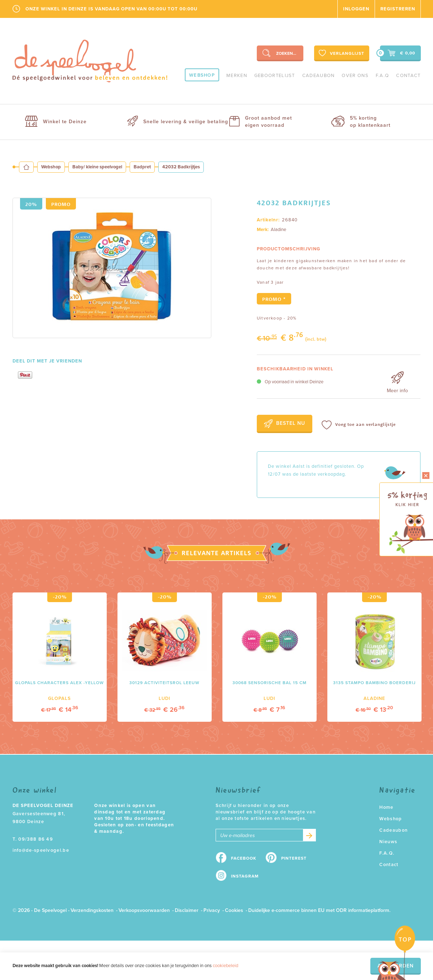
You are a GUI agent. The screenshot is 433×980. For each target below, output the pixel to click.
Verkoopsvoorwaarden (144, 910)
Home (386, 807)
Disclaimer (187, 910)
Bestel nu (285, 424)
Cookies (234, 910)
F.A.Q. (387, 853)
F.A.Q (383, 76)
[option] (112, 268)
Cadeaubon (319, 76)
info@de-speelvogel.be (41, 850)
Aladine (278, 230)
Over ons (355, 76)
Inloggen (356, 9)
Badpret (142, 167)
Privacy (212, 910)
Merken (237, 76)
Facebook (244, 858)
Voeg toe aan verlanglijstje (359, 425)
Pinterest (294, 858)
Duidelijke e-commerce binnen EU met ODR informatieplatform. (319, 910)
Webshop (202, 75)
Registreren (398, 9)
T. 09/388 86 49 (33, 839)
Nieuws (388, 842)
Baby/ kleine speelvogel (97, 167)
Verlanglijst (341, 53)
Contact (408, 76)
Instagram (245, 876)
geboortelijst (275, 76)
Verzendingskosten (92, 910)
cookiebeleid (225, 966)
